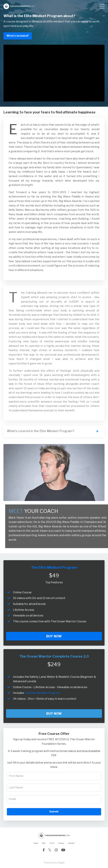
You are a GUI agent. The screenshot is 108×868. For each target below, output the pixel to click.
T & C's (52, 843)
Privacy (61, 843)
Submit (54, 812)
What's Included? (18, 36)
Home (36, 843)
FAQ (44, 843)
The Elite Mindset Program (42, 693)
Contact (71, 843)
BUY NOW (54, 636)
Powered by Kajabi (54, 863)
